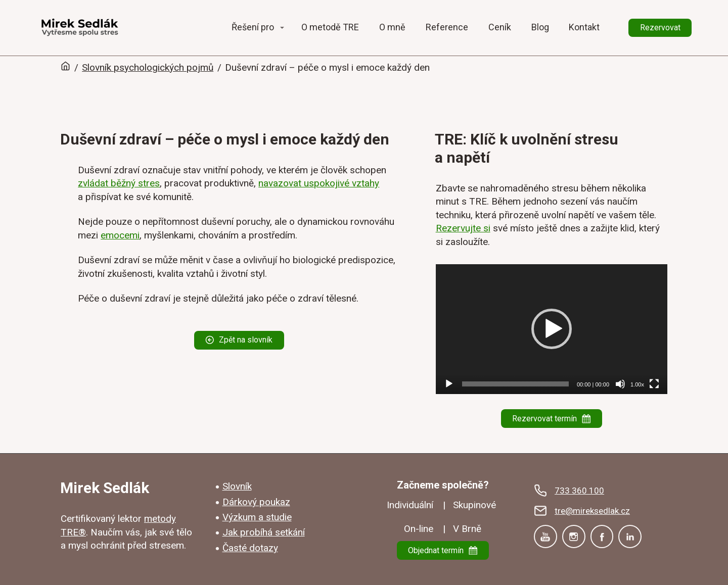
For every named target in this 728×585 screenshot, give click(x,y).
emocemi (120, 235)
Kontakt (584, 27)
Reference (447, 27)
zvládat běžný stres (119, 183)
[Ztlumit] (620, 384)
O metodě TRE (330, 27)
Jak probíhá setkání (264, 532)
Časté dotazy (250, 548)
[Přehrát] (449, 384)
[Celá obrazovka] (654, 384)
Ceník (500, 27)
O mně (392, 27)
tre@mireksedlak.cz (592, 511)
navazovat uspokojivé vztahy (319, 183)
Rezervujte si (463, 228)
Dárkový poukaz (256, 502)
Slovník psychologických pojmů (148, 67)
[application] (552, 329)
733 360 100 (579, 491)
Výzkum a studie (257, 517)
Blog (540, 27)
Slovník (237, 486)
